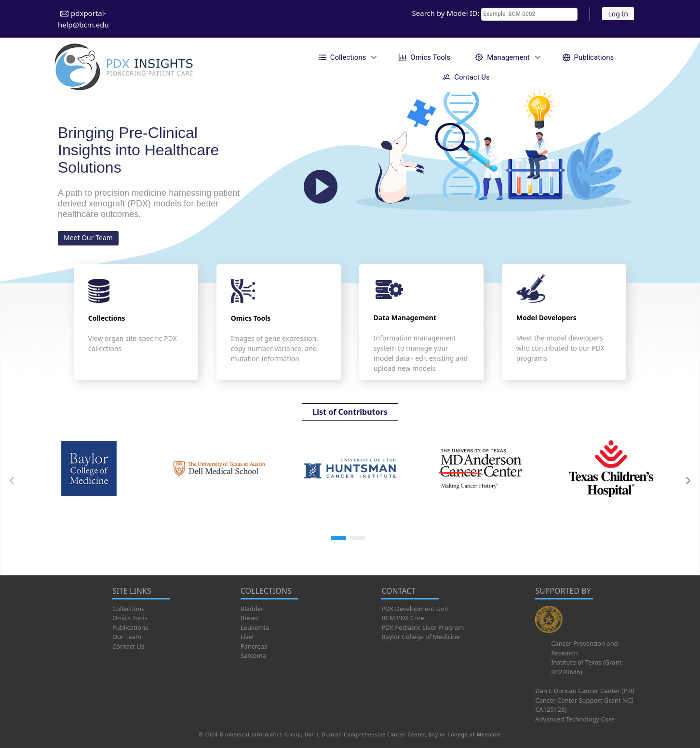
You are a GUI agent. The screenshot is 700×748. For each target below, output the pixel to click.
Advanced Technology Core (575, 719)
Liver (248, 637)
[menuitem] (346, 57)
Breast (250, 618)
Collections (128, 609)
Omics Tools (130, 618)
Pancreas (254, 646)
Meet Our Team (88, 238)
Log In (618, 14)
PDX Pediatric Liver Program (423, 627)
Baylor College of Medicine (420, 637)
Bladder (252, 609)
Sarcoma (253, 655)
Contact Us (128, 646)
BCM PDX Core (403, 618)
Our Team (127, 637)
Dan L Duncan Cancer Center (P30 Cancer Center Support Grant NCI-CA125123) (585, 700)
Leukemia (255, 627)
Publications (130, 627)
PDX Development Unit (415, 609)
